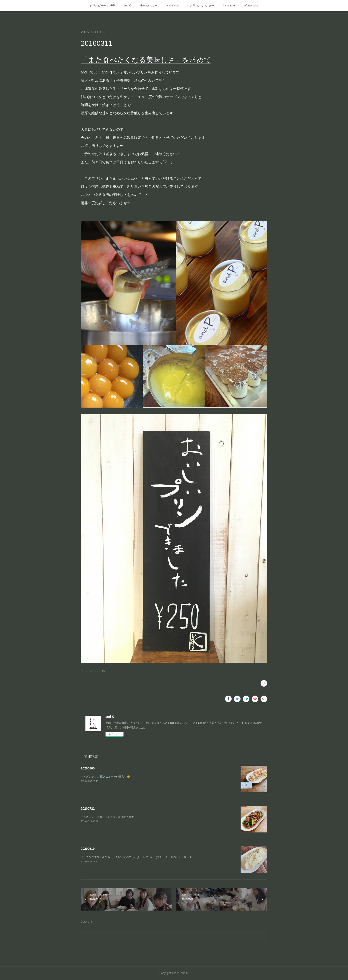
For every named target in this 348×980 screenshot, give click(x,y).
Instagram (229, 6)
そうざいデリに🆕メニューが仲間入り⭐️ (105, 777)
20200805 (88, 768)
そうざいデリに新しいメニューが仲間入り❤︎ (107, 817)
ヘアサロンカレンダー (201, 6)
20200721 (88, 808)
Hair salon (172, 6)
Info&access (251, 6)
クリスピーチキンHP (102, 6)
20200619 (88, 849)
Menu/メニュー (149, 6)
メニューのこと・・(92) (93, 671)
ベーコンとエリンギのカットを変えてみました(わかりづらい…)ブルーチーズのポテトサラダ (136, 857)
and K (127, 6)
